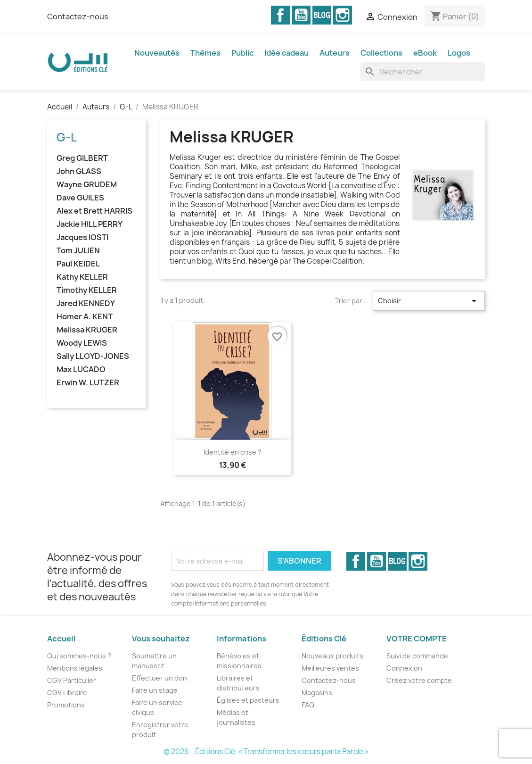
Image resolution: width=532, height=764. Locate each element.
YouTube (301, 15)
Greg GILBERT (82, 158)
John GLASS (79, 171)
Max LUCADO (81, 370)
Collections (381, 53)
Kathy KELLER (82, 277)
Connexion (404, 668)
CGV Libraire (67, 693)
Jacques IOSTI (82, 237)
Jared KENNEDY (86, 303)
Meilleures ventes (330, 668)
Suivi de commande (417, 656)
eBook (425, 53)
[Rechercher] (423, 72)
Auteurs (335, 53)
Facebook (280, 15)
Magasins (317, 693)
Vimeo (322, 15)
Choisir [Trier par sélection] (429, 301)
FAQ (308, 705)
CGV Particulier (72, 680)
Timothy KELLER (87, 290)
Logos (459, 53)
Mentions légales (75, 668)
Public (242, 53)
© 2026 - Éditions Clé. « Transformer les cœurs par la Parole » (266, 752)
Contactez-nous (78, 17)
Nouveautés (157, 53)
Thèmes (205, 53)
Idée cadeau (286, 53)
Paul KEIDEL (78, 264)
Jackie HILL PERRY (90, 224)
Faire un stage (155, 690)
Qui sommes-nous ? (79, 656)
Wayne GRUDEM (87, 185)
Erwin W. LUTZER (88, 383)
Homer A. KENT (85, 317)
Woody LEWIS (82, 343)
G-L (67, 137)
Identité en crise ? (233, 452)
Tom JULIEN (78, 251)
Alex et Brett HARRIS (94, 211)
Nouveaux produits (332, 656)
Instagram (343, 15)
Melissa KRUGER (87, 330)
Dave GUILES (80, 198)
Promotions (66, 705)
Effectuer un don (160, 678)
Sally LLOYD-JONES (93, 356)
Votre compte (417, 639)
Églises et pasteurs (248, 700)
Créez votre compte (419, 680)
